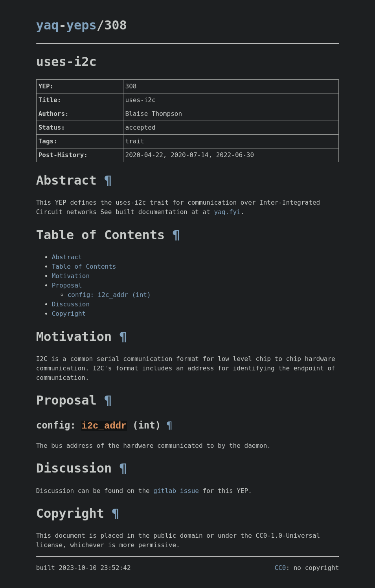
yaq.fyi (227, 212)
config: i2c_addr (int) (109, 295)
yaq (48, 25)
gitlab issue (176, 490)
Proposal (67, 285)
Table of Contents (84, 267)
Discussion (71, 304)
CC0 (280, 567)
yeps (82, 25)
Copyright (69, 314)
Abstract (67, 257)
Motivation (71, 276)
